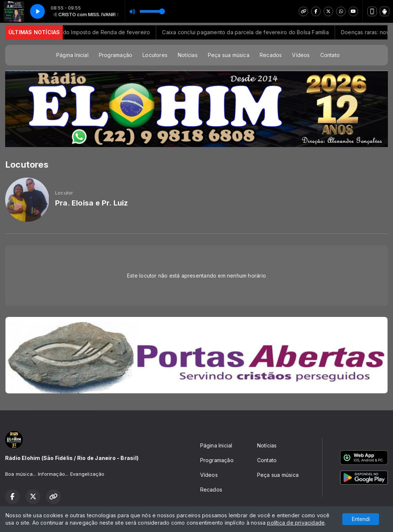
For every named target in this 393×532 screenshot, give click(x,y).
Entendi (361, 519)
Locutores (155, 55)
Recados (271, 55)
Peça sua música (229, 55)
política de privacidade (296, 523)
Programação (116, 55)
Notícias (188, 55)
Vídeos (301, 55)
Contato (330, 55)
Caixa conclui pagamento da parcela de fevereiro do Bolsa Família (251, 32)
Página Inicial (72, 55)
